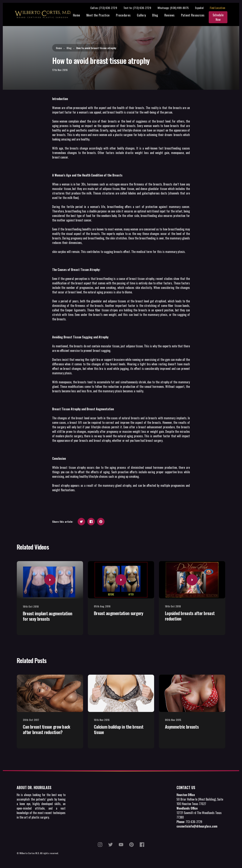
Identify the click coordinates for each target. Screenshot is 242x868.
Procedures (123, 15)
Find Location (220, 8)
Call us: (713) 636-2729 (107, 8)
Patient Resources (193, 15)
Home (76, 15)
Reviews (169, 15)
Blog (155, 15)
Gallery (141, 15)
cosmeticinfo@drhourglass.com (197, 827)
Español (202, 8)
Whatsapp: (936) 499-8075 (176, 8)
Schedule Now (219, 18)
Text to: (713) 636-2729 (140, 8)
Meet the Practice (98, 15)
